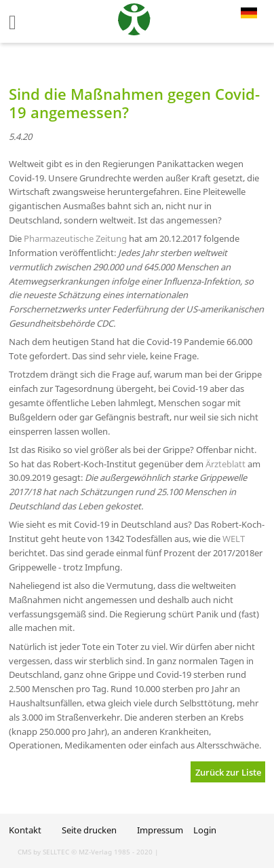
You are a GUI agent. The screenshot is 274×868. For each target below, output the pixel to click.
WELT (234, 539)
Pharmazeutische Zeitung (75, 238)
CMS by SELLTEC (43, 852)
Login (205, 830)
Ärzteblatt (226, 464)
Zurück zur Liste (228, 772)
